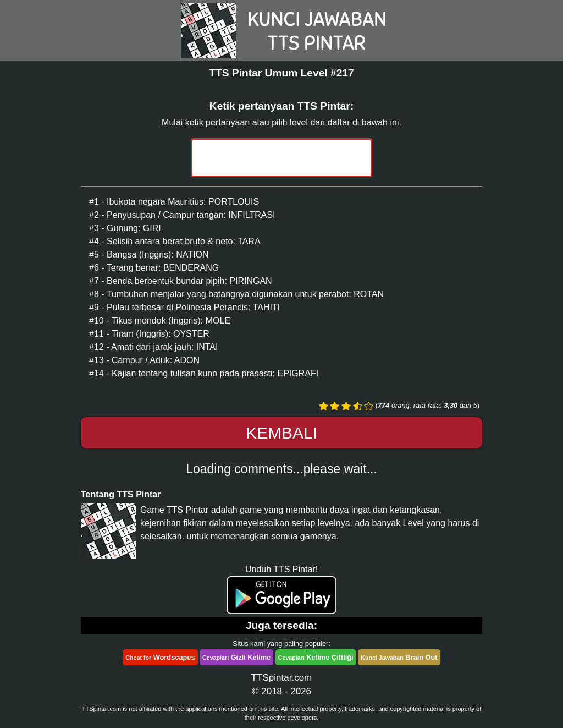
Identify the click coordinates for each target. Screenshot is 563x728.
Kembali (281, 433)
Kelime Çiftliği (316, 657)
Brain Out (399, 657)
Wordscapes (160, 657)
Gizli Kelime (236, 657)
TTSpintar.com (282, 678)
